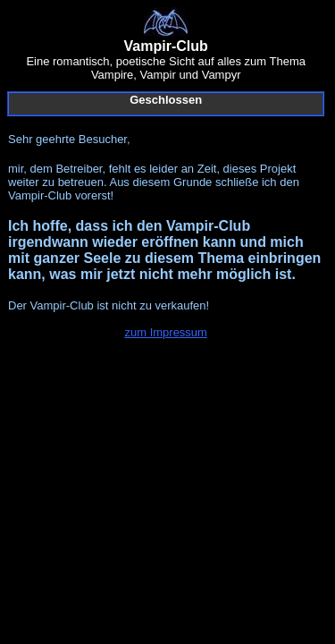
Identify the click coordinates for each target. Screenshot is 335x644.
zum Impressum (165, 332)
